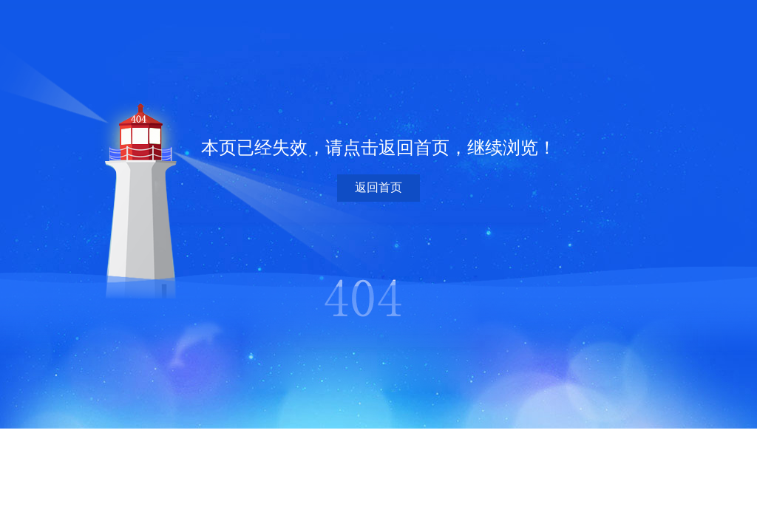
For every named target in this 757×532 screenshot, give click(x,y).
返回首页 (378, 187)
